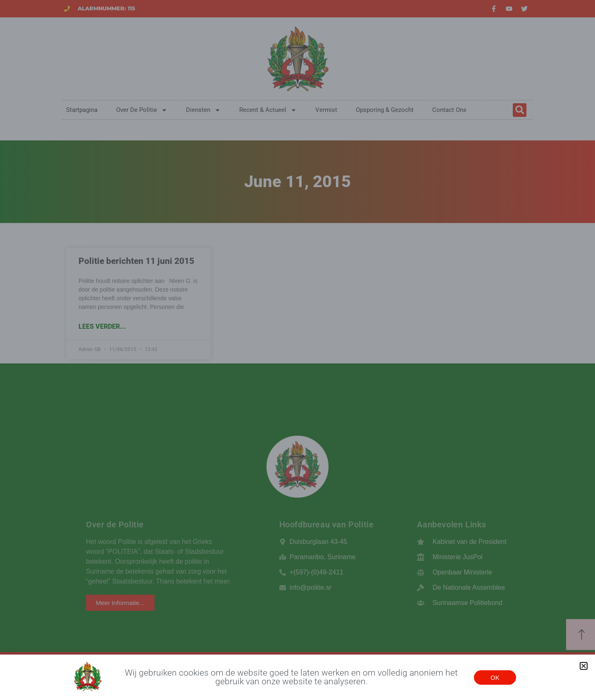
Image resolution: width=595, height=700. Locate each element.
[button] (584, 666)
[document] (297, 350)
